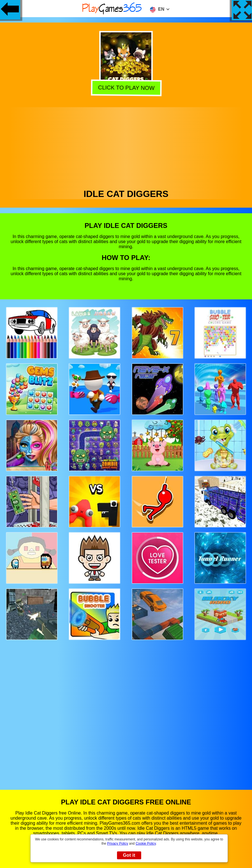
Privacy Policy (118, 844)
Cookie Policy (146, 844)
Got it (129, 855)
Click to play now (127, 88)
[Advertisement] (126, 147)
